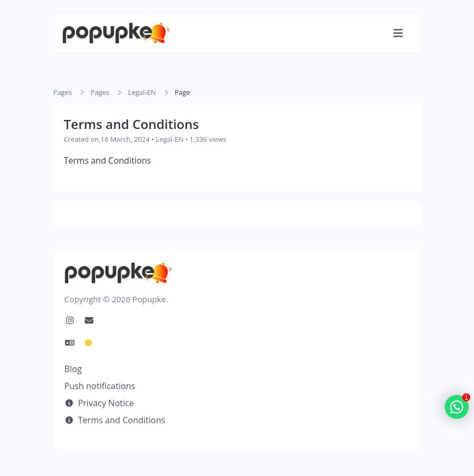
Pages (63, 92)
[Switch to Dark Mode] (89, 343)
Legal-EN (142, 92)
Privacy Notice (99, 403)
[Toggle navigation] (398, 33)
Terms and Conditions (115, 420)
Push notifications (100, 386)
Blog (73, 369)
